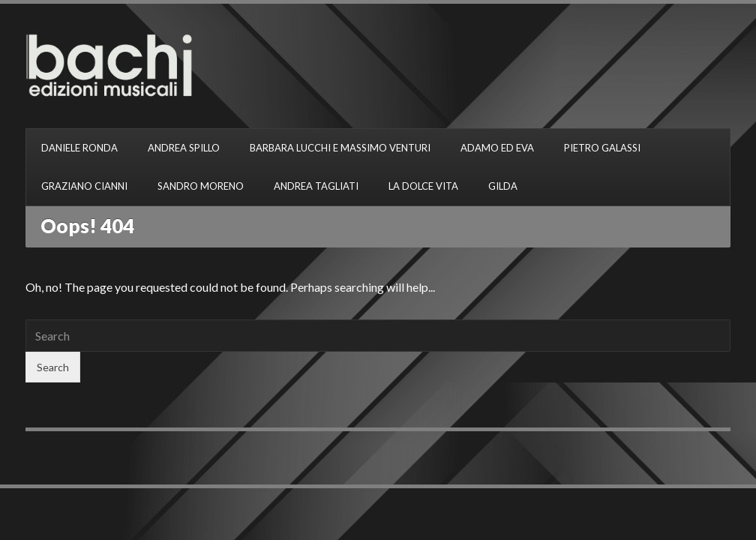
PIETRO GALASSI (602, 148)
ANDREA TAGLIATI (316, 186)
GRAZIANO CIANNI (84, 186)
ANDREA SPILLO (184, 148)
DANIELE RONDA (79, 148)
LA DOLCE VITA (423, 186)
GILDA (503, 186)
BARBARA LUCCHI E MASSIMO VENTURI (340, 148)
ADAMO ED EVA (497, 148)
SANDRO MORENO (201, 186)
